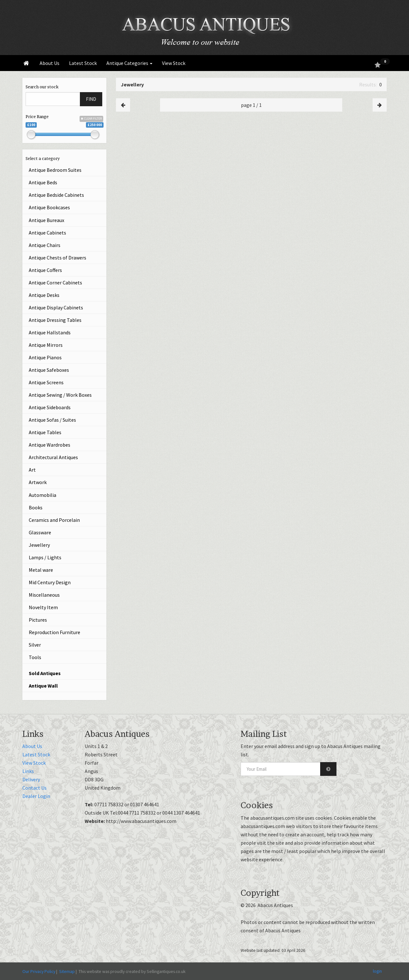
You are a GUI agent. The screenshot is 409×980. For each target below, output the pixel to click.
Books (36, 507)
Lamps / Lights (45, 557)
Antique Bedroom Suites (55, 170)
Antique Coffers (45, 270)
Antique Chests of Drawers (58, 258)
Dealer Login (36, 796)
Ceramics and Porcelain (54, 520)
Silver (35, 645)
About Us (50, 63)
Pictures (38, 620)
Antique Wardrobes (50, 445)
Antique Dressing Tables (55, 320)
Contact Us (35, 788)
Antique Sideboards (50, 407)
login (377, 971)
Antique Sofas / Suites (52, 420)
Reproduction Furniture (54, 632)
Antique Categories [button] (129, 63)
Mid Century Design (50, 582)
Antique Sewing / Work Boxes (60, 395)
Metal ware (41, 570)
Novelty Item (43, 607)
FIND (91, 99)
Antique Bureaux (46, 220)
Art (32, 470)
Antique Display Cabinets (56, 307)
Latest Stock (83, 63)
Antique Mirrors (46, 345)
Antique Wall (43, 686)
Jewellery (39, 545)
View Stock (174, 63)
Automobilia (42, 495)
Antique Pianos (45, 357)
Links (28, 771)
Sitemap (67, 971)
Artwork (38, 482)
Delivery (31, 779)
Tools (35, 657)
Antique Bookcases (49, 207)
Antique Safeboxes (49, 370)
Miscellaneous (44, 595)
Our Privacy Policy (39, 971)
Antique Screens (46, 382)
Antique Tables (45, 432)
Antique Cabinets (47, 233)
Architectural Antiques (53, 457)
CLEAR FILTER (91, 119)
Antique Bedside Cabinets (56, 195)
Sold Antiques (45, 673)
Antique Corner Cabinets (55, 283)
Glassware (40, 532)
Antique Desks (44, 295)
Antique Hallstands (50, 332)
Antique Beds (43, 182)
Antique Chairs (45, 245)
